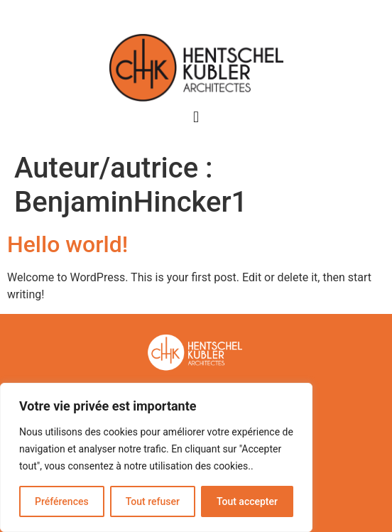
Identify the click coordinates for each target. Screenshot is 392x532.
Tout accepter (247, 501)
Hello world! (67, 244)
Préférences (62, 501)
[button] (196, 118)
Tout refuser (153, 501)
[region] (156, 457)
